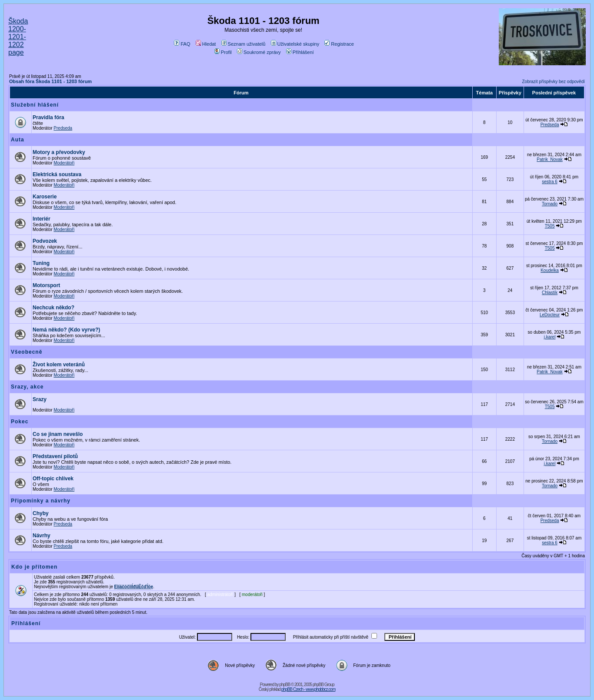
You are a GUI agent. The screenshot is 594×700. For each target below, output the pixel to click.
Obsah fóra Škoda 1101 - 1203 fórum (50, 81)
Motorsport (46, 285)
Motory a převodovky (59, 152)
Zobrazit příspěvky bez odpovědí (553, 82)
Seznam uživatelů (244, 44)
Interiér (42, 219)
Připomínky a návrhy (41, 501)
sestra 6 (550, 182)
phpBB (285, 685)
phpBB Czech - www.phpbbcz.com (308, 689)
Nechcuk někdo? (53, 308)
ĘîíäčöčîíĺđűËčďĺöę (134, 587)
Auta (18, 140)
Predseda (63, 128)
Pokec (20, 422)
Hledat (206, 44)
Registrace (339, 44)
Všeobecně (27, 352)
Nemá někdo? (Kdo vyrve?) (66, 330)
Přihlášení (300, 52)
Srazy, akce (27, 387)
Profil (223, 52)
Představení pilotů (55, 456)
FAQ (182, 44)
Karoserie (45, 197)
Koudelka (550, 270)
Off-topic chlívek (53, 479)
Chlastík (550, 293)
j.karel (550, 337)
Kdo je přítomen (34, 567)
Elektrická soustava (57, 174)
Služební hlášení (35, 105)
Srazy (40, 399)
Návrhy (42, 536)
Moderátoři (64, 163)
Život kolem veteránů (59, 365)
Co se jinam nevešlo (58, 434)
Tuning (41, 263)
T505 (550, 226)
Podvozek (45, 241)
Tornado (550, 204)
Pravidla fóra (48, 117)
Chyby (41, 513)
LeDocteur (550, 315)
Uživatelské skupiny (295, 44)
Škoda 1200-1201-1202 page (18, 37)
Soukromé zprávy (259, 52)
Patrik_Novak (549, 159)
